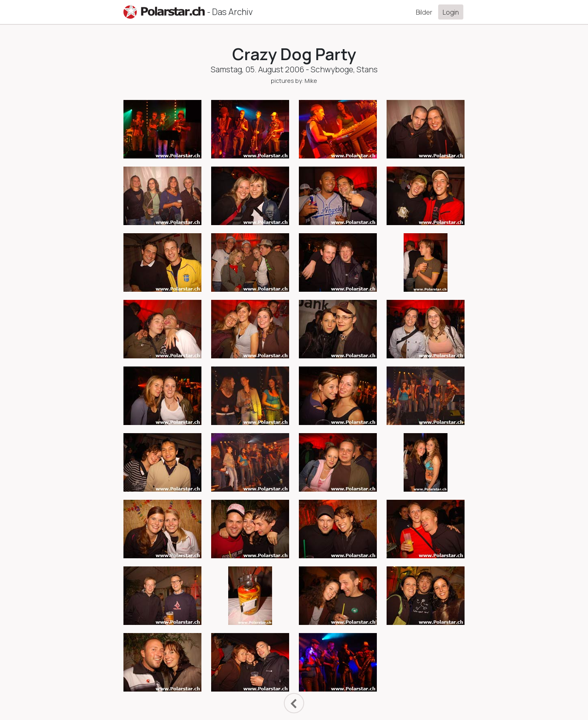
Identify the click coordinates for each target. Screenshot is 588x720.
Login (451, 12)
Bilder (424, 12)
